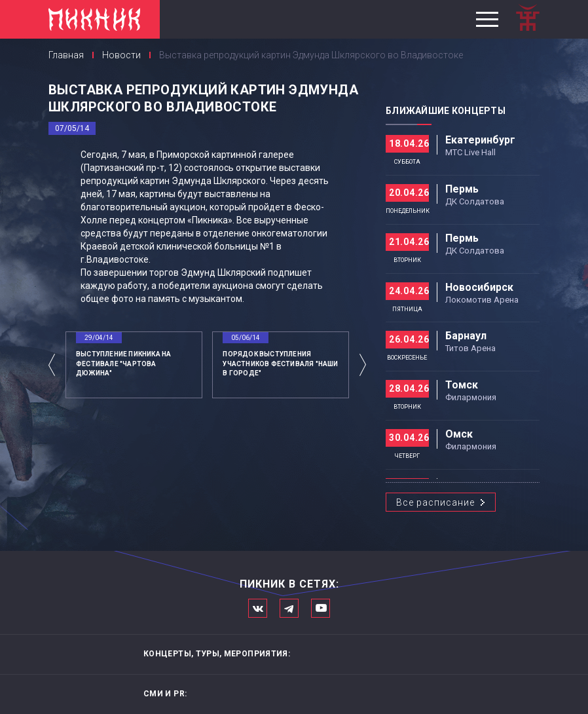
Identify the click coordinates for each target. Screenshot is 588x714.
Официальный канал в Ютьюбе (321, 608)
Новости (121, 55)
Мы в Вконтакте (258, 608)
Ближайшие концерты (446, 111)
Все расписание (435, 502)
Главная (66, 55)
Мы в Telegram (289, 608)
